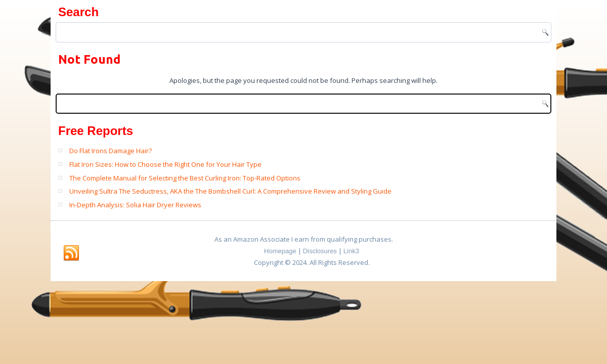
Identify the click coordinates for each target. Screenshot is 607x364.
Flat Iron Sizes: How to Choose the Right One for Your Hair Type (165, 164)
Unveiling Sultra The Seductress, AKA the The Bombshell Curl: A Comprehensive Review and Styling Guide (230, 191)
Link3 (351, 251)
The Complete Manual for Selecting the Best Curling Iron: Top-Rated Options (185, 178)
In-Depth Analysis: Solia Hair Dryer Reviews (135, 205)
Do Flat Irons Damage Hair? (111, 151)
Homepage (280, 251)
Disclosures (320, 251)
